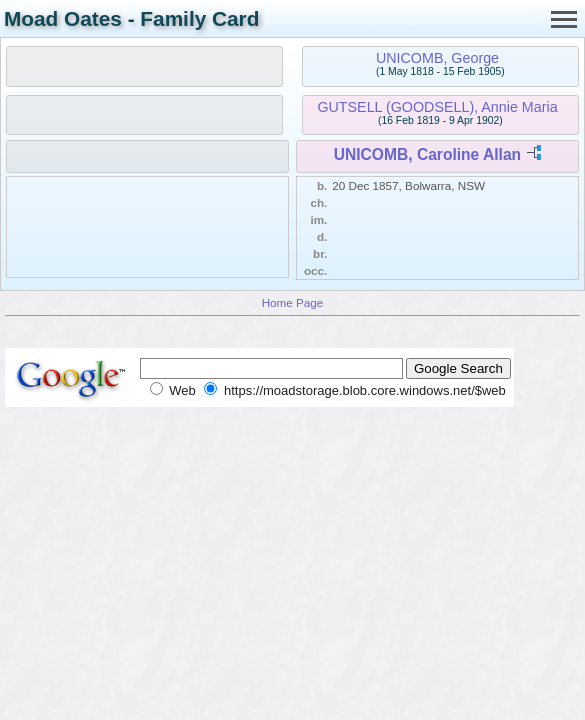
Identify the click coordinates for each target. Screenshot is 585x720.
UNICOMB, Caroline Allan (427, 154)
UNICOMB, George (437, 58)
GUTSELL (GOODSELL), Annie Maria (437, 107)
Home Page (293, 302)
